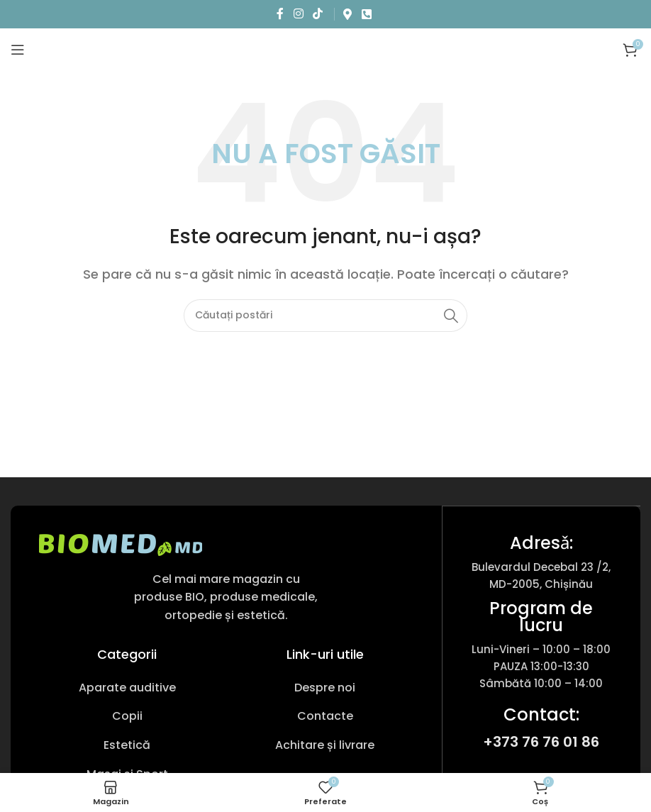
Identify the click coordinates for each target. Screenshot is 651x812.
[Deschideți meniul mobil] (18, 50)
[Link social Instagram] (298, 14)
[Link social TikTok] (317, 14)
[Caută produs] (325, 316)
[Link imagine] (121, 544)
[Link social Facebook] (280, 14)
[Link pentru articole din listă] (127, 688)
